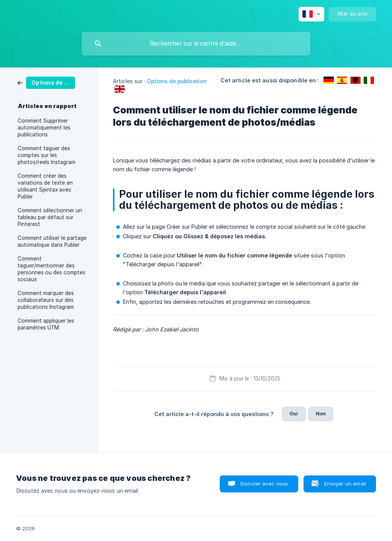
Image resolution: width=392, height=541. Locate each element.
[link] (46, 82)
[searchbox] (196, 44)
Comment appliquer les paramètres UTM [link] (46, 324)
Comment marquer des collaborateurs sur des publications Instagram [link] (46, 300)
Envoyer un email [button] (345, 484)
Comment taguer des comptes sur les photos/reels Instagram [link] (47, 155)
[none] (311, 14)
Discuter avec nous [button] (264, 484)
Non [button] (321, 413)
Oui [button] (294, 413)
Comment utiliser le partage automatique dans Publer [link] (52, 241)
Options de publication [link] (177, 81)
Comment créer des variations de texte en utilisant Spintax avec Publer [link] (45, 186)
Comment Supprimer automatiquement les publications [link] (44, 128)
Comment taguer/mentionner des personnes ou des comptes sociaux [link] (51, 269)
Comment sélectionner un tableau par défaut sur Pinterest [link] (50, 217)
